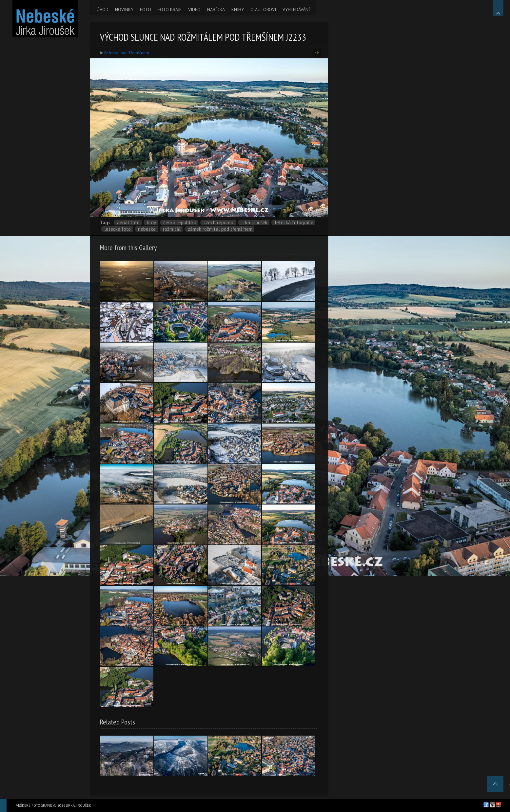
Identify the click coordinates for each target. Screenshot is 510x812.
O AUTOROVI (263, 10)
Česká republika (180, 222)
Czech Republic (219, 222)
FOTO (146, 10)
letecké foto (118, 229)
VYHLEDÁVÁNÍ (296, 10)
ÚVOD (103, 10)
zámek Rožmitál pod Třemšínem (220, 229)
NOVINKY (124, 10)
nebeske (147, 229)
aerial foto (128, 222)
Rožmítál (172, 229)
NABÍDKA (216, 10)
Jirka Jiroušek (254, 222)
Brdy (151, 222)
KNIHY (238, 10)
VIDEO (194, 10)
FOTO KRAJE (170, 10)
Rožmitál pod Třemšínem (127, 53)
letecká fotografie (294, 222)
